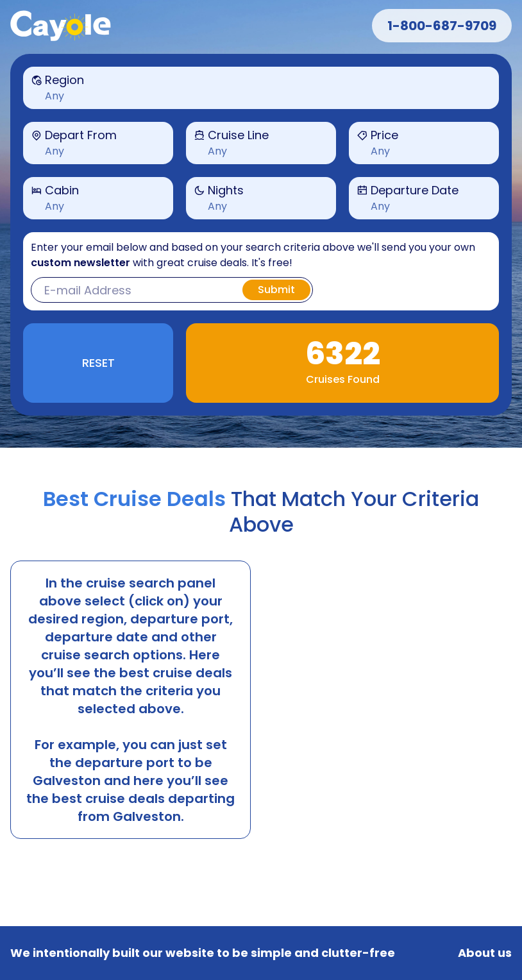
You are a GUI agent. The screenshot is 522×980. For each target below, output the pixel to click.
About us (485, 953)
